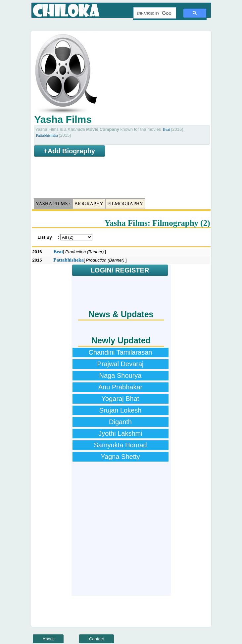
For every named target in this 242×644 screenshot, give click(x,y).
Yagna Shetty (120, 457)
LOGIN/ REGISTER (120, 270)
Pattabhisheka (47, 135)
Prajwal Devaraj (120, 364)
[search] (154, 13)
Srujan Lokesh (121, 410)
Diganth (120, 422)
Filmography (125, 204)
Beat (167, 129)
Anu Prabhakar (120, 387)
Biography (89, 204)
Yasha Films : (53, 204)
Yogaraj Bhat (121, 399)
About (48, 639)
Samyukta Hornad (120, 445)
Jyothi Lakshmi (120, 433)
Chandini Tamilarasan (121, 352)
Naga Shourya (121, 375)
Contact (97, 639)
